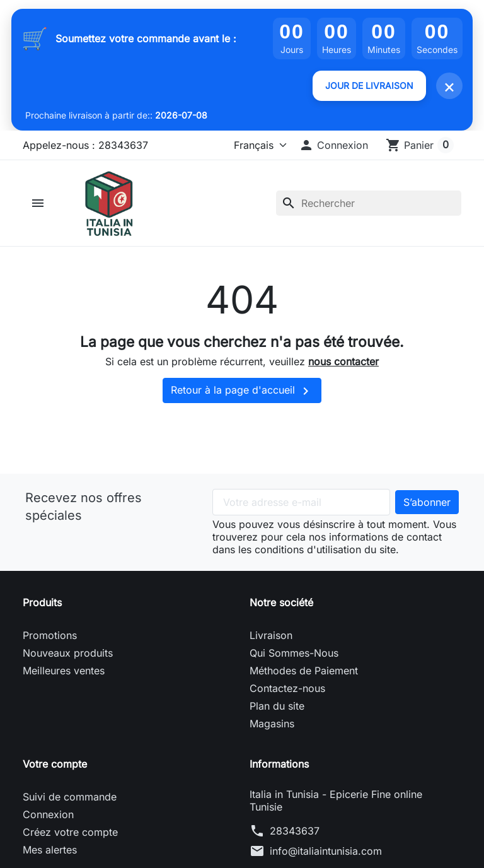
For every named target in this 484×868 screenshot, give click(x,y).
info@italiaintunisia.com (326, 852)
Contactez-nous (287, 689)
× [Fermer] (449, 86)
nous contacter (343, 362)
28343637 (295, 831)
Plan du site (277, 707)
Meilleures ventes (64, 671)
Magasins (272, 724)
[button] (333, 145)
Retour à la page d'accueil (242, 392)
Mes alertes (50, 850)
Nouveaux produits (68, 654)
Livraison (271, 636)
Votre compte (55, 765)
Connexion (48, 815)
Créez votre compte (70, 833)
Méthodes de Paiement (304, 671)
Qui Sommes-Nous (294, 654)
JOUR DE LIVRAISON (369, 85)
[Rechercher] (369, 203)
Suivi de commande (70, 797)
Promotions (50, 636)
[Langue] (257, 145)
